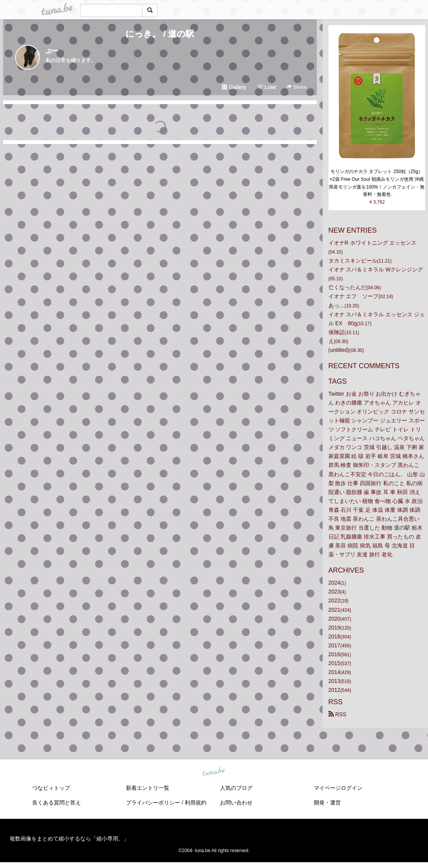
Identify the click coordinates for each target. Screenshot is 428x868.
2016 (334, 654)
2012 (334, 690)
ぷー (52, 51)
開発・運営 (327, 803)
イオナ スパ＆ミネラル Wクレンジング (376, 269)
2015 (334, 663)
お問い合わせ (236, 803)
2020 (334, 619)
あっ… (337, 305)
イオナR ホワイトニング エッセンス (373, 243)
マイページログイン (338, 788)
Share (297, 87)
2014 (334, 672)
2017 (334, 645)
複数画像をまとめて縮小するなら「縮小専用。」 (69, 839)
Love (267, 87)
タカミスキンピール (353, 261)
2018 (334, 636)
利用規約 (196, 803)
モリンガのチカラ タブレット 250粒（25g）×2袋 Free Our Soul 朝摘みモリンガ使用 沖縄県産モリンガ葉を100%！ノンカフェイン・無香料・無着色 (377, 183)
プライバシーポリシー (153, 803)
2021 (334, 610)
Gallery (234, 87)
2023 (334, 592)
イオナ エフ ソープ (354, 296)
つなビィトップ (51, 788)
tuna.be (214, 772)
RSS (338, 714)
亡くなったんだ (347, 287)
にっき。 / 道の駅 (160, 34)
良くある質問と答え (57, 803)
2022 (334, 600)
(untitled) (339, 350)
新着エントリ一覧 (148, 788)
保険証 (337, 332)
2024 (334, 583)
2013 (334, 681)
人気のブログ (236, 788)
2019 (334, 628)
